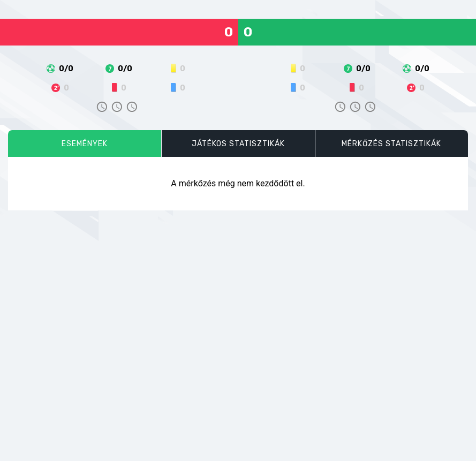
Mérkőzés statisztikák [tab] (391, 144)
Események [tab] (85, 144)
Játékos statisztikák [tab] (238, 144)
